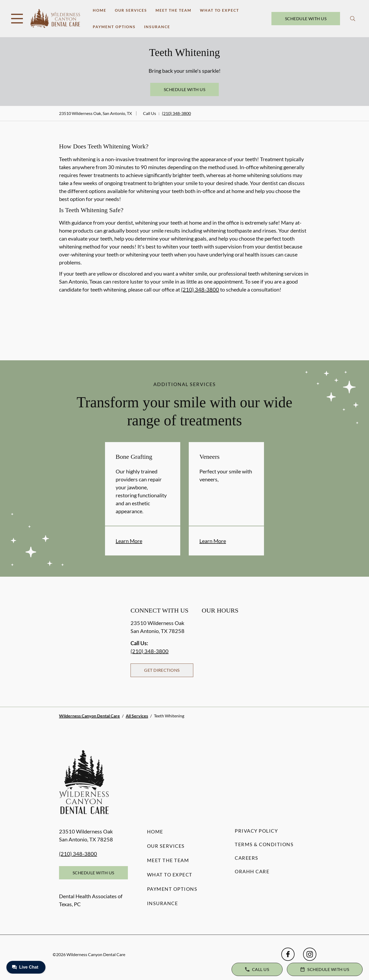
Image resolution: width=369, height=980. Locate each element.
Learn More (129, 541)
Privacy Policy (256, 831)
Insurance (157, 27)
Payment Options (114, 27)
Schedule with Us (306, 18)
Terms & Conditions (264, 844)
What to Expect (219, 10)
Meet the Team (173, 10)
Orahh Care (252, 871)
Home (100, 10)
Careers (247, 858)
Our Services (131, 10)
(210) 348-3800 (176, 113)
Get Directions (162, 670)
